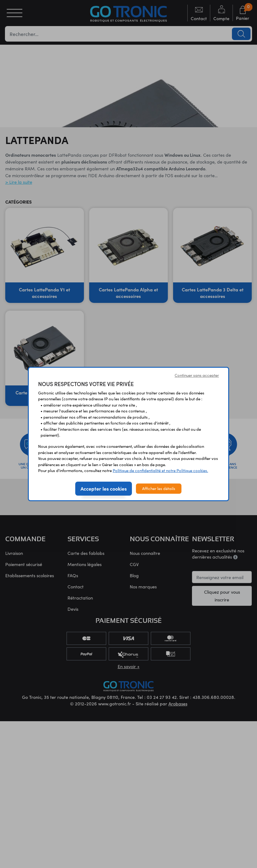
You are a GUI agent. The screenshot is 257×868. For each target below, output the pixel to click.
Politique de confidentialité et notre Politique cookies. (160, 470)
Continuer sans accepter (197, 375)
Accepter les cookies (104, 488)
